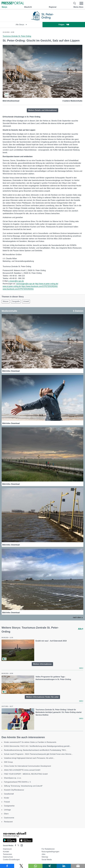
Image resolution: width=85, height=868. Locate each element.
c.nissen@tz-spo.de (16, 281)
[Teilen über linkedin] (64, 866)
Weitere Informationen (42, 664)
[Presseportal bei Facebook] (15, 846)
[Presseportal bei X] (18, 846)
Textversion (7, 854)
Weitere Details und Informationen (42, 110)
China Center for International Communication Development (27, 766)
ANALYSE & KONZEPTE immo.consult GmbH (22, 770)
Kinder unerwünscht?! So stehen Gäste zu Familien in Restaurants (30, 742)
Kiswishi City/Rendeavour (14, 790)
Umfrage (7, 810)
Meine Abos (78, 7)
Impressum (7, 849)
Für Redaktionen (48, 849)
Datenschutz (8, 857)
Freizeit (7, 802)
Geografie (16, 301)
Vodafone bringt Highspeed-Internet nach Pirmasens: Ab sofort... (29, 758)
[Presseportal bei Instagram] (21, 845)
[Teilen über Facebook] (7, 866)
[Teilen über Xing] (50, 866)
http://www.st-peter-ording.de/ (47, 284)
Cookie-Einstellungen (11, 860)
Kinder (7, 798)
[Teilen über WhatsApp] (35, 866)
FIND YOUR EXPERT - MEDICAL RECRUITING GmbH (26, 774)
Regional (53, 7)
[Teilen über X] (21, 866)
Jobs (43, 854)
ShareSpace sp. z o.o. (13, 778)
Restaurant (8, 822)
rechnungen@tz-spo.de (25, 284)
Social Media (47, 860)
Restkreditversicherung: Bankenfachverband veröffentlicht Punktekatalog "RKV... (36, 750)
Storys (4, 7)
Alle (81, 629)
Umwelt (26, 301)
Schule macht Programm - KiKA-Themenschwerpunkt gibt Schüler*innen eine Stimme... (38, 754)
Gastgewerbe (9, 806)
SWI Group (8, 762)
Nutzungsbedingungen (50, 852)
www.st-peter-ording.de (12, 286)
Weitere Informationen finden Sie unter (42, 697)
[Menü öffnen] (81, 3)
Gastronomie (9, 818)
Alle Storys (21, 25)
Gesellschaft (9, 794)
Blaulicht (28, 7)
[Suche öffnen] (75, 3)
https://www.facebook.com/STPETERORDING (40, 286)
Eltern (6, 814)
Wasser (6, 301)
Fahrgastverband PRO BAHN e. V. (18, 782)
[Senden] (78, 866)
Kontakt (6, 852)
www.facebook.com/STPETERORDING (18, 289)
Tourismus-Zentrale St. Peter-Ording (17, 36)
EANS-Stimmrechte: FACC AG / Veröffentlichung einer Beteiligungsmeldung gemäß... (37, 746)
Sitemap (45, 857)
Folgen (64, 25)
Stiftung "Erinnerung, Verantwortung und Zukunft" (23, 786)
